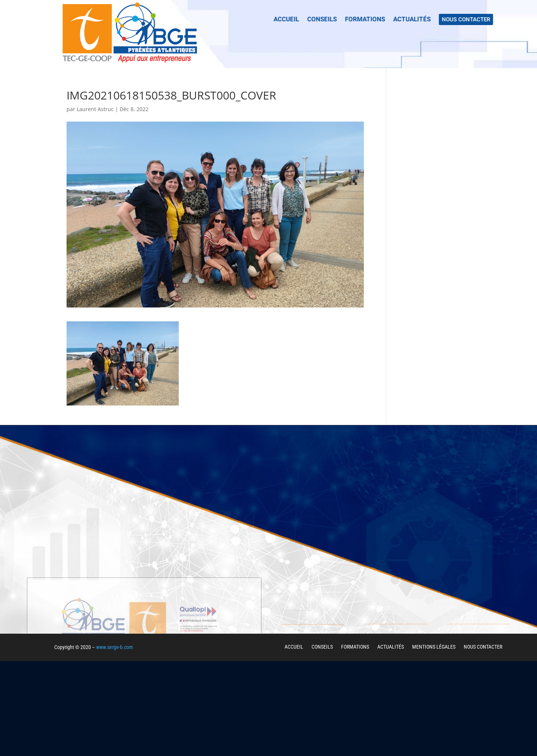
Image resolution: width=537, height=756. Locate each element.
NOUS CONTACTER (483, 647)
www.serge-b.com (115, 647)
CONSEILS (322, 647)
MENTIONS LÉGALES (434, 647)
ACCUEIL (294, 647)
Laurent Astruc (95, 109)
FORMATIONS (355, 647)
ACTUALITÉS (391, 647)
